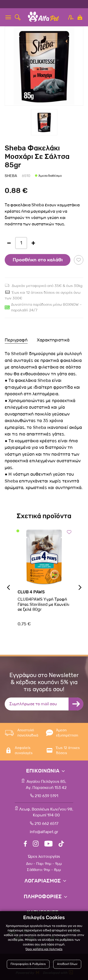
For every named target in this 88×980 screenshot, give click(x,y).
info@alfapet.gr (44, 832)
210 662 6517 (46, 824)
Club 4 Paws (31, 592)
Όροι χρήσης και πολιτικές (44, 949)
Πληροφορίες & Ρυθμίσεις (28, 964)
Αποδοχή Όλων (67, 964)
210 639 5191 (46, 796)
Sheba (11, 176)
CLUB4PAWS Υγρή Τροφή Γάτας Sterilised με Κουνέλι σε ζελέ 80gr (43, 604)
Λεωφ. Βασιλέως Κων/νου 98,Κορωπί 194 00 (46, 812)
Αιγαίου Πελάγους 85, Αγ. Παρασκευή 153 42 (46, 785)
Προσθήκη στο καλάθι (38, 260)
